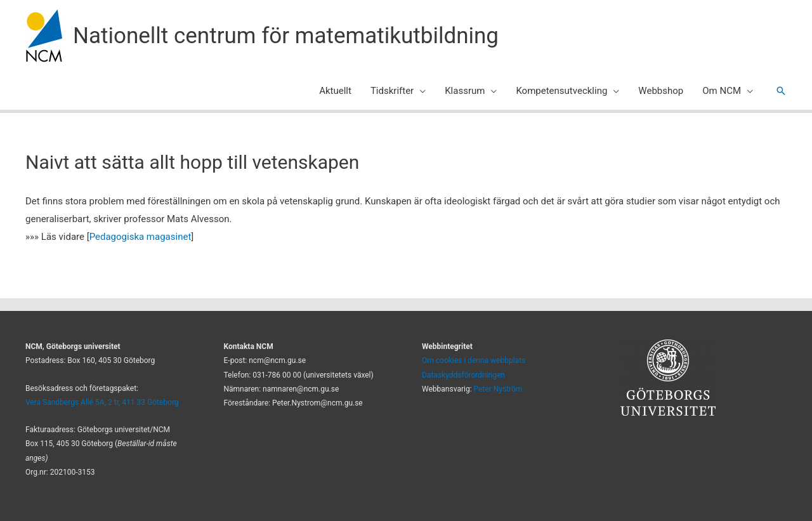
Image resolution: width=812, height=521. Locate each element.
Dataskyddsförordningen (463, 375)
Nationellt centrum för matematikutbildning (286, 36)
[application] (420, 91)
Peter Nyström (498, 389)
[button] (781, 91)
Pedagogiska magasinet (141, 237)
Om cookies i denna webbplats (474, 360)
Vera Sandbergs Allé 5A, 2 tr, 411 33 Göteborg (102, 402)
